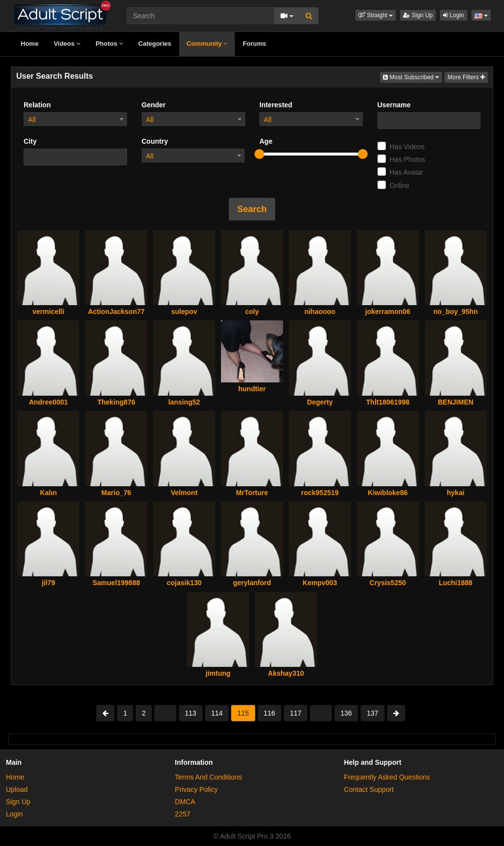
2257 (182, 814)
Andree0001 (48, 402)
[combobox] (75, 119)
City (30, 141)
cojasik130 (184, 583)
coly (252, 312)
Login (454, 15)
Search (252, 209)
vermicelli (48, 312)
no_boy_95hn (456, 312)
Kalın (48, 493)
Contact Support (369, 789)
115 (243, 713)
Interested (276, 105)
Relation (37, 105)
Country (155, 141)
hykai (456, 493)
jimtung (218, 673)
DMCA (185, 802)
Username (394, 105)
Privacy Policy (196, 789)
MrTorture (252, 493)
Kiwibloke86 (388, 493)
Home (30, 44)
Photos (109, 44)
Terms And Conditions (208, 777)
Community (207, 44)
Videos (67, 44)
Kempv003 (320, 583)
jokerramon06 (388, 312)
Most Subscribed (412, 77)
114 (217, 713)
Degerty (320, 402)
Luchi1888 (455, 583)
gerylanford (252, 583)
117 (296, 713)
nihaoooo (320, 312)
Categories (155, 44)
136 (346, 713)
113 (191, 713)
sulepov (184, 312)
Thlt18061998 (388, 402)
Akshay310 (286, 673)
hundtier (252, 389)
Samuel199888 (116, 583)
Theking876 (116, 402)
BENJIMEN (455, 402)
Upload (17, 789)
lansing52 (184, 402)
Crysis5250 (388, 583)
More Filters (466, 77)
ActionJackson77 (116, 312)
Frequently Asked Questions (387, 777)
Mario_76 (116, 493)
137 (372, 713)
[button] (376, 15)
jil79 (48, 583)
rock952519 (320, 493)
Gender (154, 105)
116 (269, 713)
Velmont (184, 493)
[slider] (259, 154)
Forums (254, 44)
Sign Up (418, 15)
